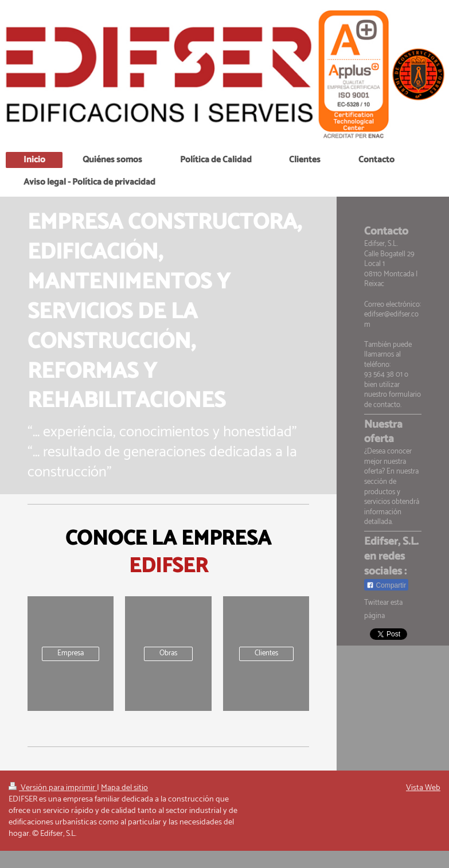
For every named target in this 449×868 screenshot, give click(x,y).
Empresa (71, 653)
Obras (168, 653)
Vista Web (423, 788)
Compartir (386, 585)
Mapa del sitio (124, 788)
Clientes (266, 653)
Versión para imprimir (53, 788)
